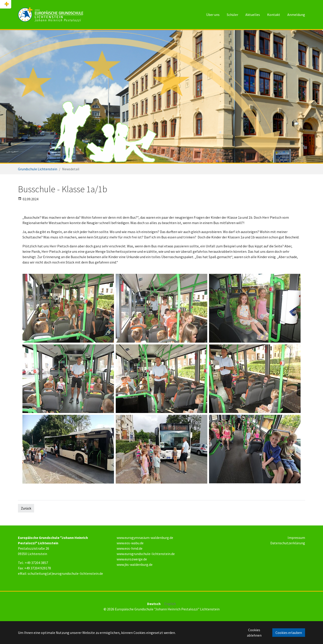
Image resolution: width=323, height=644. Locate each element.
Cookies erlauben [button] (289, 633)
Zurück (26, 508)
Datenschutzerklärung (288, 543)
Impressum (296, 538)
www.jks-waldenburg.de (135, 564)
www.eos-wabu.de (130, 543)
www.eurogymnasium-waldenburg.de (145, 538)
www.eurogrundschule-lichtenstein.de (146, 554)
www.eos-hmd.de (130, 548)
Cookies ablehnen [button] (254, 633)
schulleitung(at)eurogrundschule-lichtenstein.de (65, 573)
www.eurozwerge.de (132, 559)
